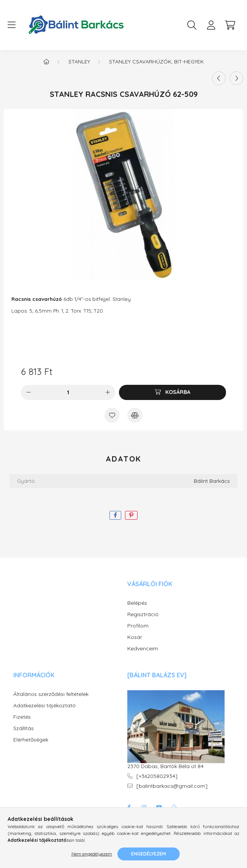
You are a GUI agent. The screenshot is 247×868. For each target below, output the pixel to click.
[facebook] (115, 515)
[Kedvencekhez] (112, 415)
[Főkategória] (46, 62)
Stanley (79, 62)
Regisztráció (143, 614)
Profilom (138, 626)
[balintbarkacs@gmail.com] (172, 786)
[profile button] (211, 25)
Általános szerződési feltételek (51, 694)
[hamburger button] (11, 25)
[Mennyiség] (68, 392)
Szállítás (24, 728)
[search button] (192, 25)
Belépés (137, 603)
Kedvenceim (143, 649)
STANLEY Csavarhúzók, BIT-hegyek (156, 62)
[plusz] (108, 392)
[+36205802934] (157, 776)
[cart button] (230, 25)
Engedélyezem (149, 854)
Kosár (135, 637)
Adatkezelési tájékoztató (44, 706)
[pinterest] (131, 515)
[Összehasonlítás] (135, 415)
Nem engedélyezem (92, 854)
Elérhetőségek (31, 740)
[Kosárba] (173, 392)
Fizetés (22, 717)
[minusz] (28, 392)
